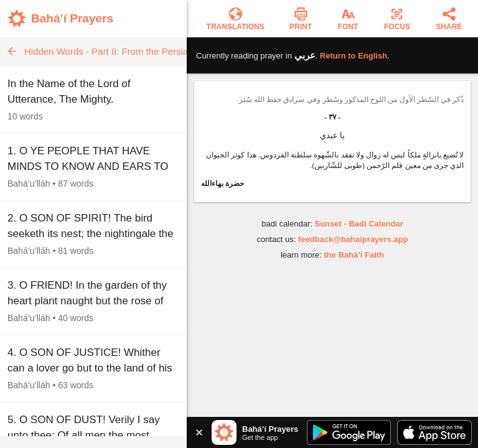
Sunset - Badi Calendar (358, 224)
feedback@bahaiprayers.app (353, 239)
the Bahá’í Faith (354, 255)
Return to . (355, 56)
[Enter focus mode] (397, 19)
